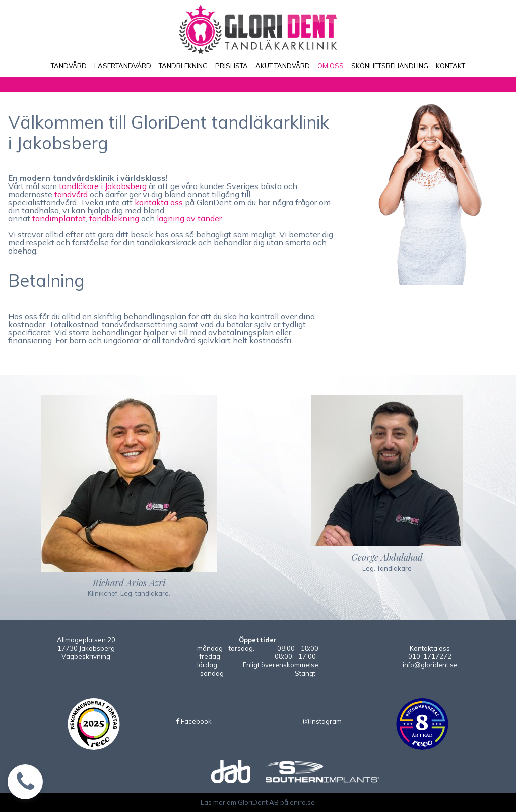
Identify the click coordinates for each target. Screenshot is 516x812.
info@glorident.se (430, 665)
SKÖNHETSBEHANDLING (390, 66)
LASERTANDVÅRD (123, 66)
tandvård (71, 194)
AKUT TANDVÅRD (283, 66)
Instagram (322, 721)
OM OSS (331, 66)
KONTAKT (450, 66)
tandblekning (114, 218)
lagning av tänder (189, 218)
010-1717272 (430, 656)
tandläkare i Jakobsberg (103, 186)
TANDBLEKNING (183, 66)
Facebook (194, 721)
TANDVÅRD (69, 66)
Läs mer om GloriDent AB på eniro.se (258, 802)
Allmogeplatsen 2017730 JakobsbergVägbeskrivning (86, 648)
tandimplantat (59, 218)
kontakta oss (159, 202)
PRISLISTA (232, 66)
